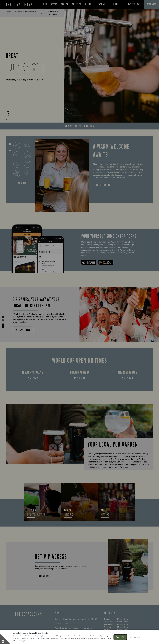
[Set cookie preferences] (5, 639)
